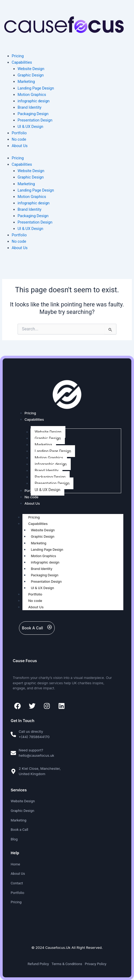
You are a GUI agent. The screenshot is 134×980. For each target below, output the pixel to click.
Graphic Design (31, 177)
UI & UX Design (31, 229)
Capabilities (22, 164)
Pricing (18, 158)
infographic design (34, 203)
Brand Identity (30, 209)
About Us (20, 248)
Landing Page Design (36, 190)
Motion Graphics (32, 197)
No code (19, 241)
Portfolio (19, 235)
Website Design (31, 171)
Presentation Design (35, 222)
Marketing (26, 184)
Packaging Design (33, 216)
